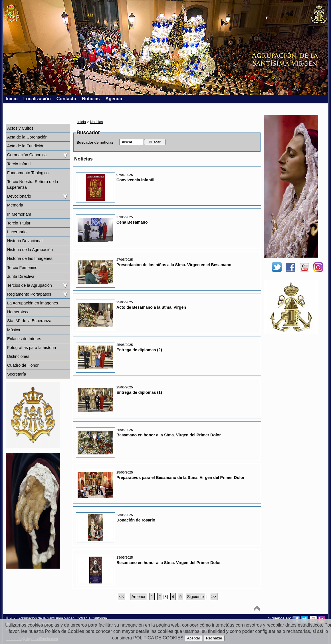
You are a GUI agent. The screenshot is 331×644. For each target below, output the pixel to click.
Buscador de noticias (95, 142)
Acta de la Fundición (26, 146)
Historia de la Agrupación (30, 250)
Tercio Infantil (19, 164)
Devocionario (19, 196)
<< (122, 597)
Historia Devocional (25, 241)
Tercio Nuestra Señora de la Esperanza (33, 184)
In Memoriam (19, 214)
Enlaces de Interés (24, 339)
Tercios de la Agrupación (30, 285)
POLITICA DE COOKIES (158, 638)
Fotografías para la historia (32, 348)
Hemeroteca (18, 312)
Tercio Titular (19, 223)
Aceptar (193, 638)
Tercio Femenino (22, 268)
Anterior (139, 597)
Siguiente (196, 597)
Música (14, 330)
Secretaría (17, 374)
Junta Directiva (21, 276)
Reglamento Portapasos (29, 294)
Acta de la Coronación (27, 137)
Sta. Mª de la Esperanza (29, 321)
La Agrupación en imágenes (33, 303)
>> (214, 597)
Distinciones (18, 356)
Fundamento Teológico (28, 173)
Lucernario (17, 232)
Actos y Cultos (20, 128)
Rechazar (214, 638)
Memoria (15, 205)
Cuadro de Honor (23, 365)
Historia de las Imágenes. (30, 258)
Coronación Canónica (27, 155)
